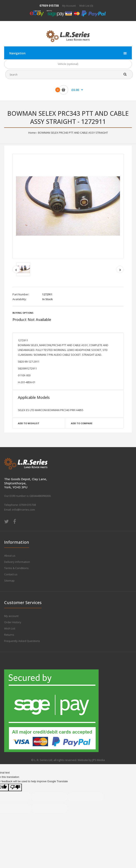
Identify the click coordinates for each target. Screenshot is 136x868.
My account (11, 616)
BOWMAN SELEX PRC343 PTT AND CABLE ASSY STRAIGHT (73, 133)
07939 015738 (49, 6)
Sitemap (9, 581)
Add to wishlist (29, 423)
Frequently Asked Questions (22, 641)
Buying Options (23, 313)
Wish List (10, 628)
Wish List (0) (86, 6)
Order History (13, 622)
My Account (69, 6)
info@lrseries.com (23, 510)
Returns (9, 635)
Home (32, 133)
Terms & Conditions (16, 568)
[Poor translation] (15, 788)
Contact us (11, 574)
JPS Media (99, 760)
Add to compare (82, 423)
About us (10, 556)
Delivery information (17, 562)
